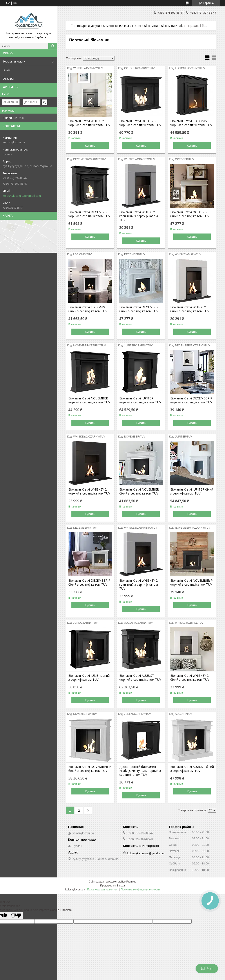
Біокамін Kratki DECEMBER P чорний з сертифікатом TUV (191, 400)
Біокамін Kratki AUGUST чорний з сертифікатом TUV (140, 678)
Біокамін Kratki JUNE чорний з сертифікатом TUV (89, 678)
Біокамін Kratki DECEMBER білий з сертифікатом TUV (139, 309)
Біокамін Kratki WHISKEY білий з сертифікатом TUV (190, 309)
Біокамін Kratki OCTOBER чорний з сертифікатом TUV (140, 123)
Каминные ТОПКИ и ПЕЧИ (122, 26)
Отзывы (8, 79)
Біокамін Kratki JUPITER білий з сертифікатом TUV (192, 491)
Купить (90, 145)
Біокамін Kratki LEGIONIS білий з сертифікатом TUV (88, 309)
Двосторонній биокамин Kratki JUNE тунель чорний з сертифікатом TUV (140, 771)
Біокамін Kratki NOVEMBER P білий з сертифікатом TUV (90, 769)
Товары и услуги (14, 61)
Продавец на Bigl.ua (112, 886)
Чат (207, 969)
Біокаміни (151, 26)
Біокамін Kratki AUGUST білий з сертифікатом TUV (192, 769)
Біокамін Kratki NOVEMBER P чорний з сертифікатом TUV (191, 583)
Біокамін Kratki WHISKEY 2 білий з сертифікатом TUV (190, 678)
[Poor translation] (16, 916)
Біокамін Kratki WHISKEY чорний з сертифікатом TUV (89, 123)
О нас (6, 70)
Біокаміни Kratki (172, 26)
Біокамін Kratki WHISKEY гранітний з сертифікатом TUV (139, 216)
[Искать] (53, 46)
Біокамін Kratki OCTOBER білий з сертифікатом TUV (190, 214)
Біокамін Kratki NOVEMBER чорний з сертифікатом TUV (89, 400)
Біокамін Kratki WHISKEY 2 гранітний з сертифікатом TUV (139, 585)
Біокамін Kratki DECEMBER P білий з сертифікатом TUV (89, 583)
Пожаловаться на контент (103, 890)
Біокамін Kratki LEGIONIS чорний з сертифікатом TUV (191, 123)
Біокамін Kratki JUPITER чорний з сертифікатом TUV (140, 400)
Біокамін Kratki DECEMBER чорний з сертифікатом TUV (89, 214)
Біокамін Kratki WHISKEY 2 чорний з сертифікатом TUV (89, 491)
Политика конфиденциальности (140, 890)
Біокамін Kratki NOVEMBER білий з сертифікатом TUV (139, 491)
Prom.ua (131, 882)
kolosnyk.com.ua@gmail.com (22, 196)
